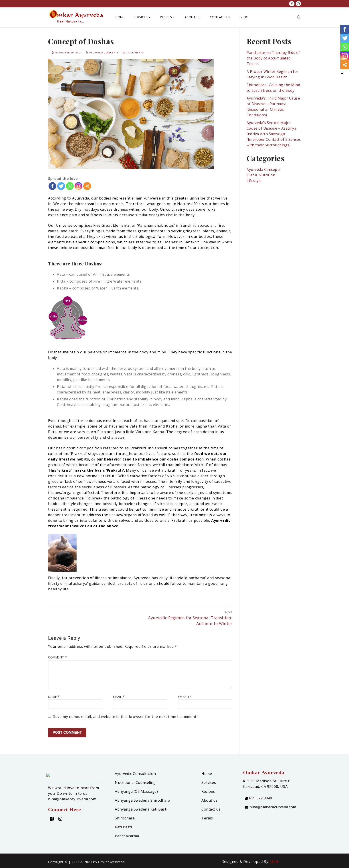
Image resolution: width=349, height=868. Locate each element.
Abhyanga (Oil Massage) (136, 791)
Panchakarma (127, 836)
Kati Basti (123, 827)
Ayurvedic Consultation (135, 774)
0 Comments (133, 52)
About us (209, 800)
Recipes (208, 791)
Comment (57, 657)
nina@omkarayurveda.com (271, 807)
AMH (274, 862)
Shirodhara (125, 818)
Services (209, 782)
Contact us (211, 809)
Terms (207, 818)
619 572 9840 (259, 798)
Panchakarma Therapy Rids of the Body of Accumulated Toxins (273, 58)
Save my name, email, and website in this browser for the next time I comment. (125, 717)
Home (207, 774)
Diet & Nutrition (261, 175)
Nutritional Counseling (135, 782)
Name (54, 697)
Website (185, 697)
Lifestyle (254, 181)
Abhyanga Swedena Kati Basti (141, 809)
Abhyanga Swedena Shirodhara (143, 800)
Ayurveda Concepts (102, 52)
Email (119, 697)
